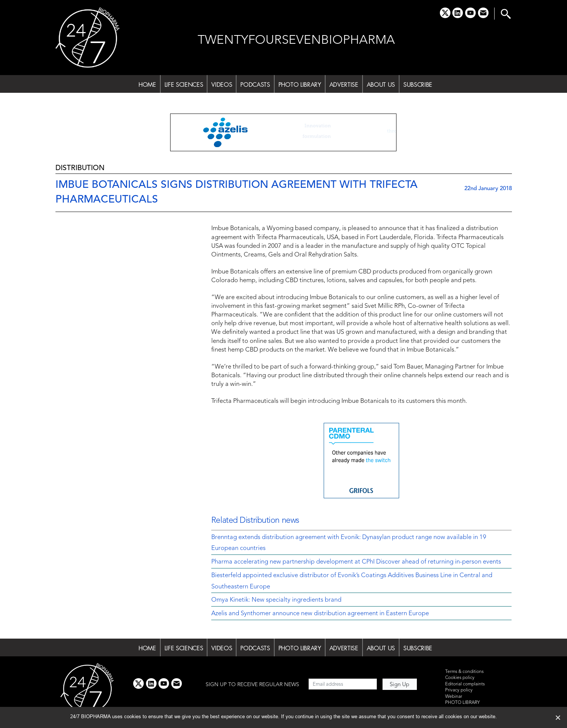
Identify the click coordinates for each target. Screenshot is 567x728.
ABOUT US (381, 84)
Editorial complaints (465, 684)
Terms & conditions (464, 672)
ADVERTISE (344, 84)
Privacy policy (459, 690)
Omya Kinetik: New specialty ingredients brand (276, 600)
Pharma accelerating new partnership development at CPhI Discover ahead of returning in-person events (356, 562)
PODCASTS (255, 84)
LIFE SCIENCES (184, 84)
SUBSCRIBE (418, 84)
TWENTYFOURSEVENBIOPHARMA (296, 41)
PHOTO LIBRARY (300, 84)
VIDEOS (222, 84)
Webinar (454, 697)
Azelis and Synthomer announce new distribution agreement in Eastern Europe (320, 614)
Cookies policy (460, 678)
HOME (147, 84)
